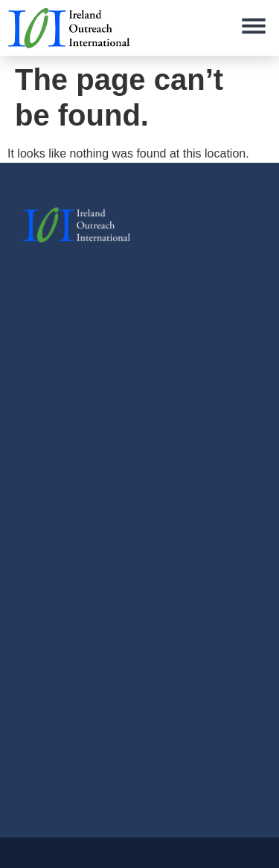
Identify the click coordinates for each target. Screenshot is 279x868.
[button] (254, 28)
